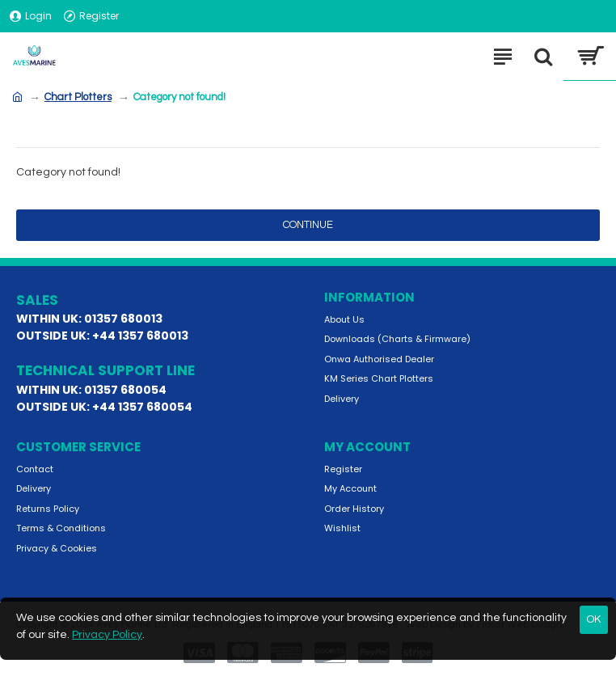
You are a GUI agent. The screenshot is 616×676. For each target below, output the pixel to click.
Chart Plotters (78, 97)
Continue (308, 225)
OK (594, 619)
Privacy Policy (107, 635)
